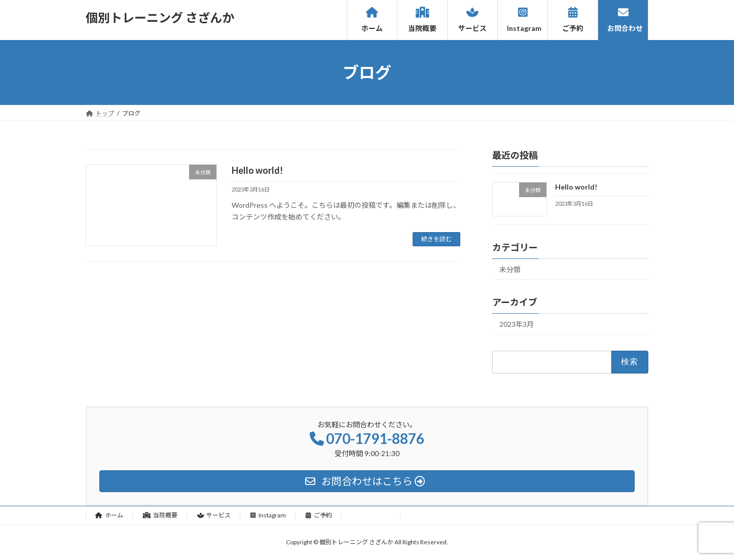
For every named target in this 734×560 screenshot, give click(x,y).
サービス (214, 515)
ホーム (109, 515)
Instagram (268, 515)
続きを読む (436, 239)
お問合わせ (371, 515)
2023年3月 (517, 324)
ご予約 (319, 515)
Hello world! (257, 170)
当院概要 (160, 515)
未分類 (510, 269)
